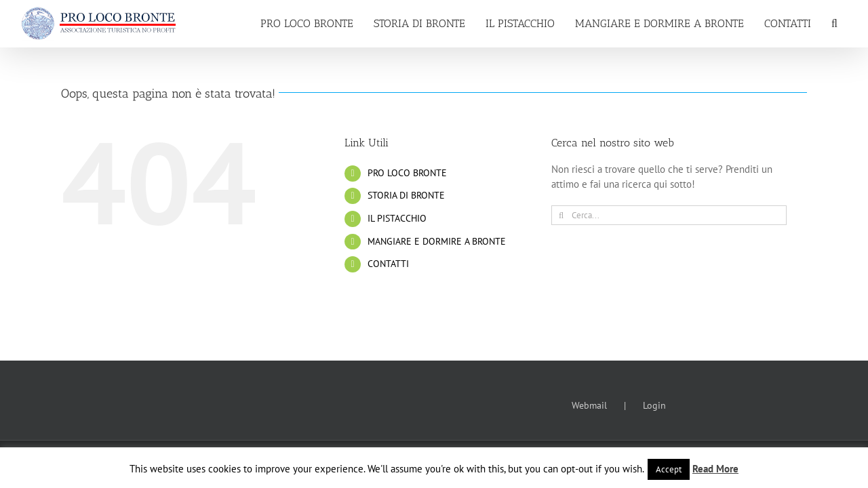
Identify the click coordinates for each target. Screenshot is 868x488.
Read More (715, 469)
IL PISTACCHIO (397, 218)
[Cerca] (561, 215)
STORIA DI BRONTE (406, 195)
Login (654, 405)
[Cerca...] (669, 215)
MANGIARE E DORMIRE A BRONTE (437, 241)
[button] (834, 24)
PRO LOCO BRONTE (407, 173)
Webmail (589, 405)
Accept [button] (669, 469)
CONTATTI (388, 264)
